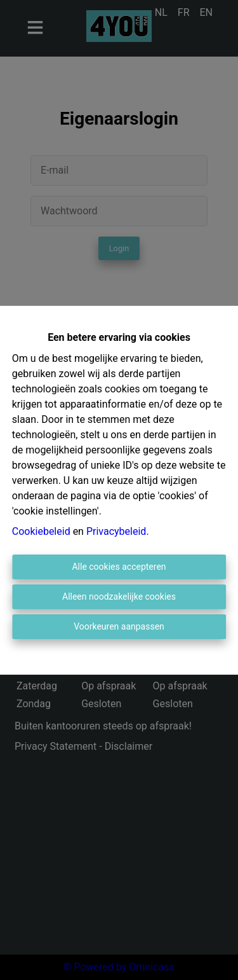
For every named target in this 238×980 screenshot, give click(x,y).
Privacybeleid (116, 531)
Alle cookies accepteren (119, 567)
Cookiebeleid (41, 531)
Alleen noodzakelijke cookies (119, 597)
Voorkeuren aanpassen (119, 626)
